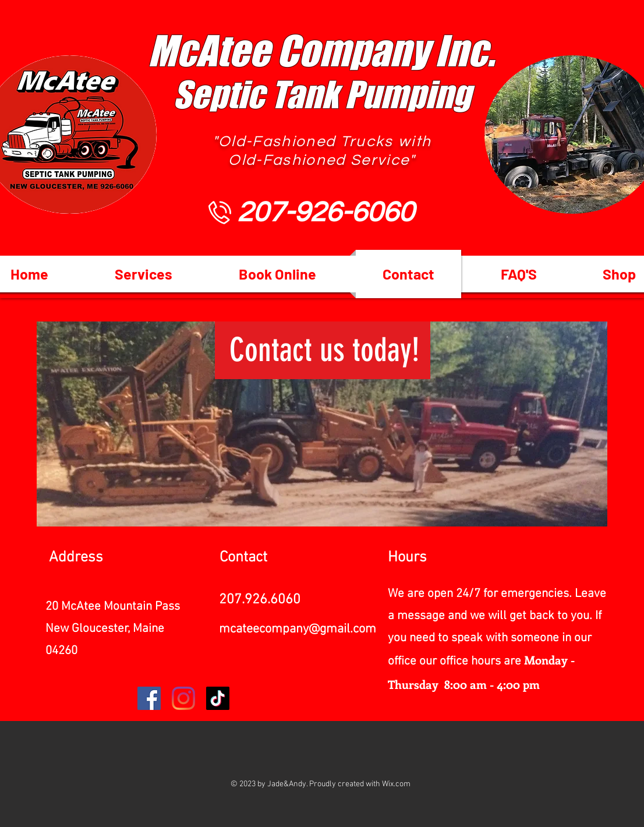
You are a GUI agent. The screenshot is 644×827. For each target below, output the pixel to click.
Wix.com (396, 784)
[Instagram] (183, 698)
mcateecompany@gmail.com (298, 629)
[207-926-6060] (325, 213)
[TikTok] (218, 698)
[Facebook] (149, 698)
